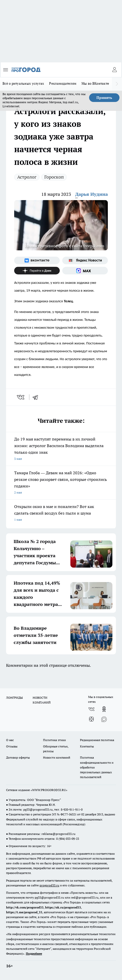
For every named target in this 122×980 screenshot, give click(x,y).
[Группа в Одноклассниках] (104, 709)
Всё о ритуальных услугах (23, 83)
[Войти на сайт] (114, 70)
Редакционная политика (97, 740)
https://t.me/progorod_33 (24, 912)
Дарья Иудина (91, 194)
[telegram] (37, 397)
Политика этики (54, 740)
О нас (10, 740)
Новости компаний (57, 757)
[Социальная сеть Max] (85, 271)
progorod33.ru (49, 885)
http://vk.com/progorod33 (25, 907)
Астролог (27, 177)
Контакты (87, 746)
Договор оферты (18, 757)
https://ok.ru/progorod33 (63, 907)
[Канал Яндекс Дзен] (37, 271)
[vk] (21, 397)
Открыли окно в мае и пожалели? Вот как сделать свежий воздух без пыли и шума (61, 513)
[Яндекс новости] (85, 260)
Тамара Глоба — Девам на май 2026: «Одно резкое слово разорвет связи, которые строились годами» (61, 483)
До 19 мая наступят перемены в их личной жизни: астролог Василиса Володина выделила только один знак (61, 449)
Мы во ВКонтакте (95, 83)
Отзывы (12, 746)
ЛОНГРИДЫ (14, 698)
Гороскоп (54, 177)
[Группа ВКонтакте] (37, 260)
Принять (104, 98)
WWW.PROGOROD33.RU (49, 790)
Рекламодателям (63, 83)
